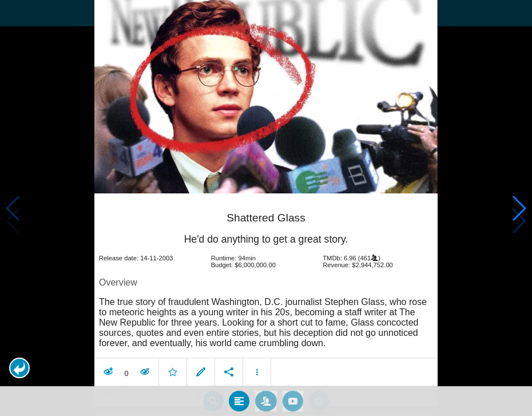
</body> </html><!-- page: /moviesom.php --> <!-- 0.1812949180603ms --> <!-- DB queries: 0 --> (266, 208)
